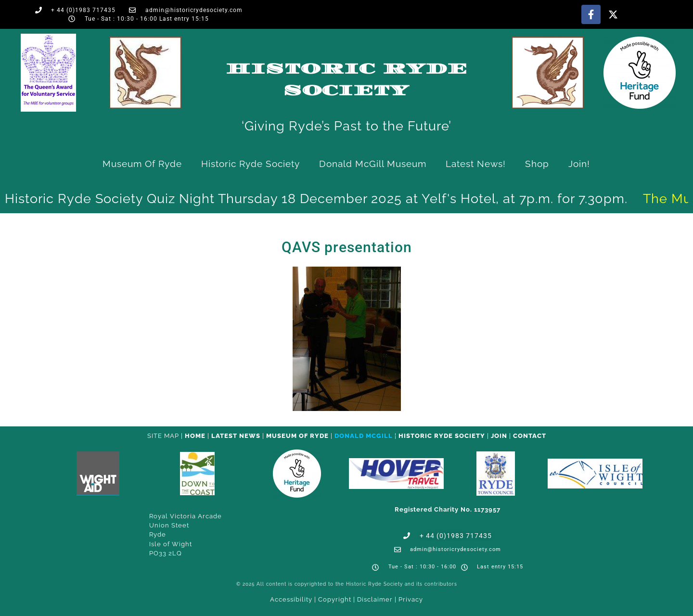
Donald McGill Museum (373, 164)
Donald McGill (364, 436)
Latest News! (476, 164)
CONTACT (530, 436)
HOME (195, 436)
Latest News (236, 436)
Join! (579, 164)
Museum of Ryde (142, 164)
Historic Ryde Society (250, 164)
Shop (537, 164)
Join (499, 436)
